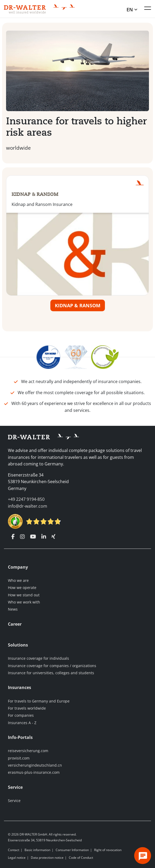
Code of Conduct (81, 858)
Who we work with (24, 602)
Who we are (18, 580)
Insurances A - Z (22, 723)
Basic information (37, 850)
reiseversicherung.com (28, 751)
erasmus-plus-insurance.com (34, 773)
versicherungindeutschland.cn (35, 765)
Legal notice (17, 858)
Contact (14, 850)
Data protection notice (47, 858)
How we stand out (24, 595)
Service (14, 801)
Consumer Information (72, 850)
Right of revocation (108, 850)
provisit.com (19, 758)
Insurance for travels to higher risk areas (76, 127)
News (13, 609)
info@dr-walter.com (28, 506)
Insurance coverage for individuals (38, 658)
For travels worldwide (27, 708)
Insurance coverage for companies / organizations (52, 666)
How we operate (22, 588)
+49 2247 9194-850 (26, 499)
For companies (21, 715)
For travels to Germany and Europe (39, 701)
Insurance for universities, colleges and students (51, 673)
